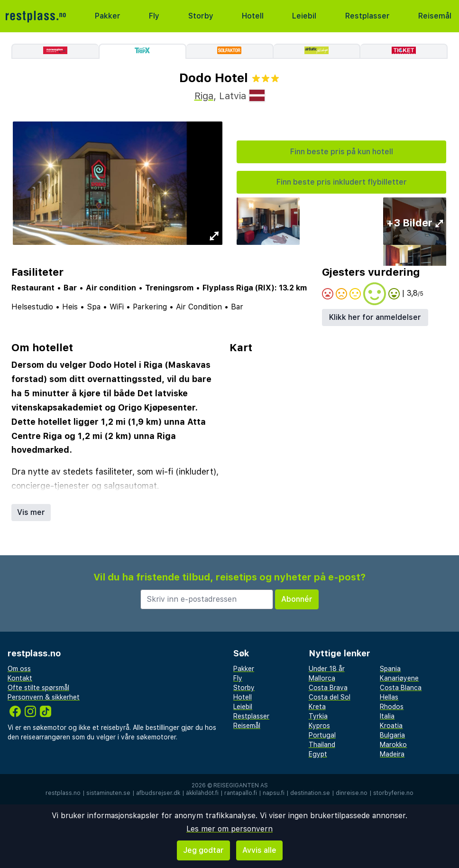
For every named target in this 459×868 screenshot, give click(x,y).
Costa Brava (328, 688)
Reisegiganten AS (241, 785)
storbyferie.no (393, 793)
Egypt (318, 754)
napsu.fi (274, 793)
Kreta (317, 707)
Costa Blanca (401, 688)
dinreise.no (352, 793)
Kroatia (391, 726)
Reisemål (435, 16)
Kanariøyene (399, 678)
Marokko (393, 745)
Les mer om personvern (229, 829)
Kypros (319, 726)
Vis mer (31, 512)
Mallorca (322, 678)
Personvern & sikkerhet (44, 697)
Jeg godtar (203, 850)
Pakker (108, 16)
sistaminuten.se (108, 793)
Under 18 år (327, 669)
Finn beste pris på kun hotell (342, 152)
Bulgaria (392, 735)
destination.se (310, 793)
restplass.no (63, 793)
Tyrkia (318, 716)
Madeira (392, 754)
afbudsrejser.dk (158, 793)
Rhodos (392, 707)
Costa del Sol (330, 697)
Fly (154, 16)
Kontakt (20, 678)
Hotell (253, 16)
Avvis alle (259, 850)
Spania (390, 669)
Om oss (19, 669)
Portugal (322, 735)
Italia (387, 716)
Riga (204, 96)
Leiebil (304, 16)
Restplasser (367, 16)
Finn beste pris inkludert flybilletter (342, 182)
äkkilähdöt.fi (202, 793)
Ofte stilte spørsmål (38, 688)
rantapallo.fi (241, 793)
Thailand (322, 745)
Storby (201, 16)
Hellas (389, 697)
